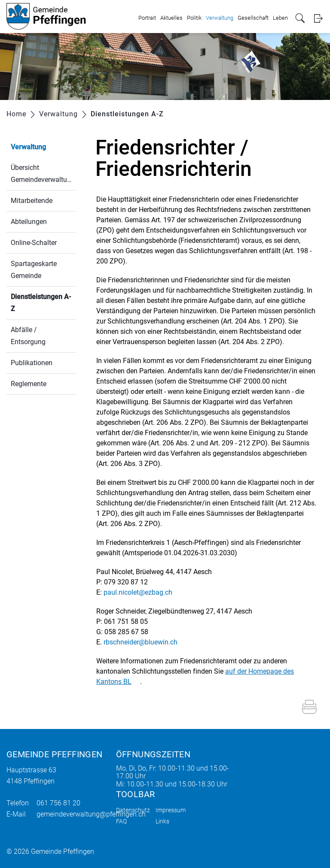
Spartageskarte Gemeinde (34, 270)
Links (162, 821)
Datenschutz (133, 810)
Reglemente (29, 384)
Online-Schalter (34, 243)
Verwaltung (220, 18)
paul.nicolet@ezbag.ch (138, 592)
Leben (280, 18)
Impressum (171, 810)
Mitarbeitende (32, 201)
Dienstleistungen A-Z (41, 303)
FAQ (121, 821)
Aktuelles (171, 18)
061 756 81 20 (58, 803)
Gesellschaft (253, 18)
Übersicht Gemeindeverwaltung (43, 174)
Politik (194, 18)
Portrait (147, 18)
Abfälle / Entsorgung (28, 336)
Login (318, 18)
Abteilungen (29, 222)
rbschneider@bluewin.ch (141, 642)
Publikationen (32, 363)
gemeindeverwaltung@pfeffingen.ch (91, 814)
